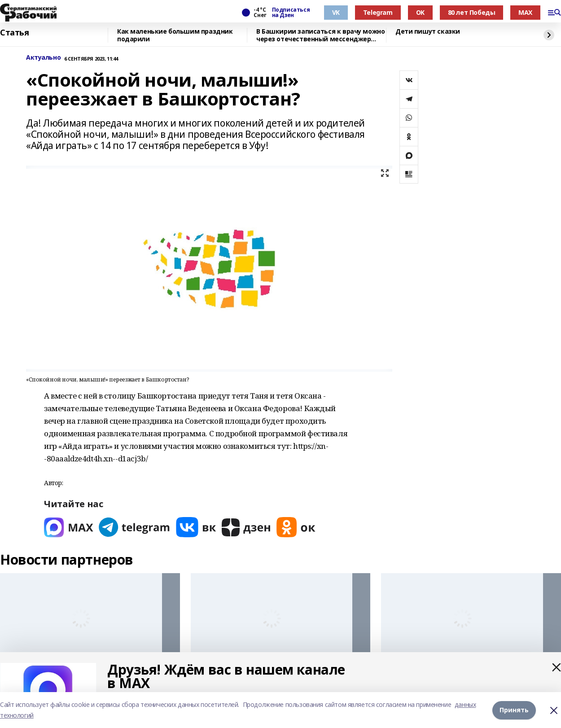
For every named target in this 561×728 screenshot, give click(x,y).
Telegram (378, 12)
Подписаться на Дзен (291, 13)
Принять (514, 710)
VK (336, 12)
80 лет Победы (472, 12)
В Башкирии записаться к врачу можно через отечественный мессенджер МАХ (320, 35)
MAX (525, 12)
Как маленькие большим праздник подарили (175, 35)
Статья (14, 33)
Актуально (43, 58)
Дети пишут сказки (428, 32)
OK (420, 12)
